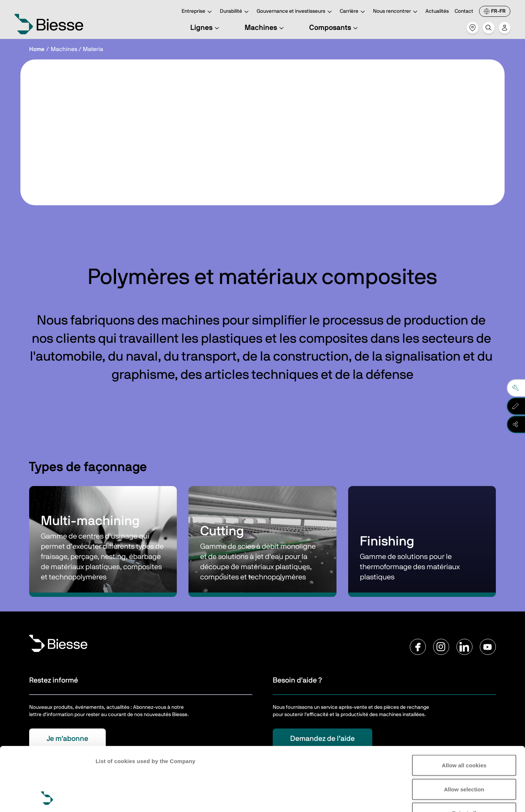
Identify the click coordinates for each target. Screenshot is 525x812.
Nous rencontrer (396, 12)
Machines (265, 28)
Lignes (206, 28)
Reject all (464, 753)
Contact (464, 11)
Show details (112, 798)
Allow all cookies (464, 705)
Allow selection (464, 729)
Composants (335, 28)
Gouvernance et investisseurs (295, 12)
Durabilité (235, 12)
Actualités (437, 11)
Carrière (353, 12)
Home (37, 49)
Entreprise (198, 12)
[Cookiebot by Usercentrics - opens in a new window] (47, 798)
